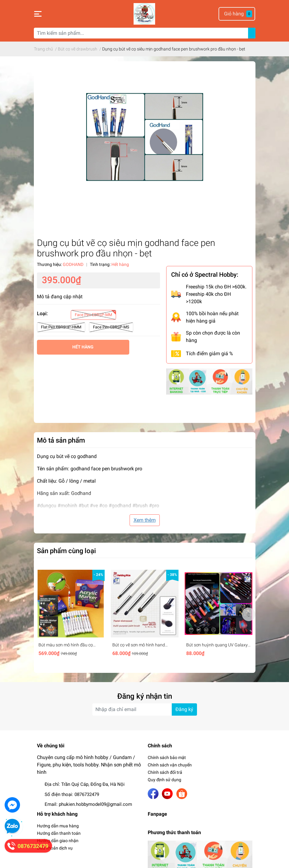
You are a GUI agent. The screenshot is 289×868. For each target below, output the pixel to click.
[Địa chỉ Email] (145, 709)
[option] (71, 614)
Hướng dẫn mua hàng (58, 826)
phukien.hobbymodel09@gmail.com (95, 804)
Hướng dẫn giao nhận (58, 841)
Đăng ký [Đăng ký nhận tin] (184, 709)
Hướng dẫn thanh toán (59, 833)
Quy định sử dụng (165, 780)
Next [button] (249, 614)
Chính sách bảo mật (167, 757)
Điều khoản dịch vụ (55, 848)
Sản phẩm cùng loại (66, 551)
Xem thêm (145, 520)
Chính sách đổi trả (165, 772)
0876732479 (87, 794)
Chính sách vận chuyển (170, 765)
